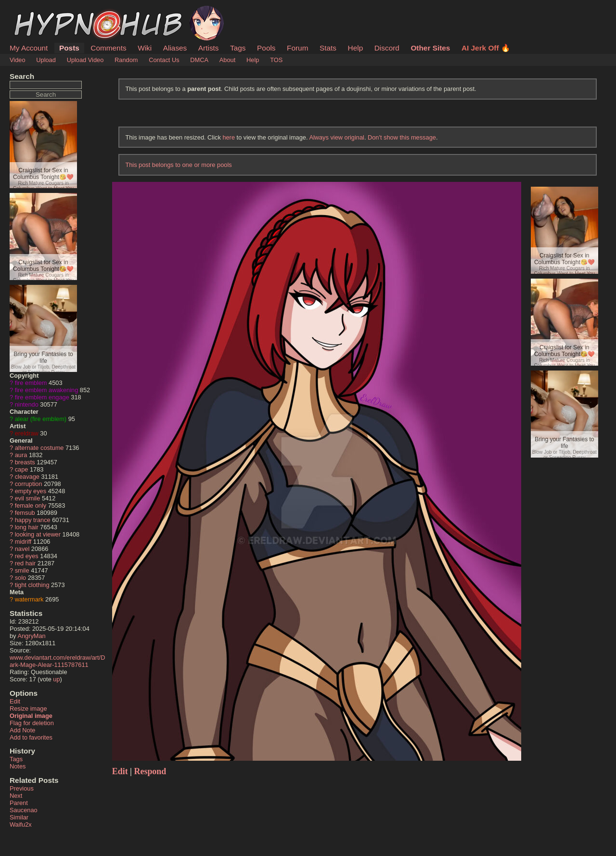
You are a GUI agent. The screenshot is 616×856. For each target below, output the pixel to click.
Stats (328, 48)
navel (22, 549)
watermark (29, 599)
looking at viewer (38, 534)
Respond (150, 771)
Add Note (22, 730)
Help (356, 48)
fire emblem (31, 383)
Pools (266, 48)
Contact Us (164, 60)
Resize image (28, 709)
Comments (108, 48)
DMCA (199, 60)
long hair (27, 527)
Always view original (337, 137)
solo (20, 578)
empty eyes (31, 491)
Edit (15, 701)
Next (16, 796)
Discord (387, 48)
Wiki (145, 48)
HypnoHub (36, 11)
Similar (19, 817)
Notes (18, 766)
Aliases (175, 48)
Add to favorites (31, 737)
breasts (25, 462)
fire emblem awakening (47, 390)
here (229, 137)
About (227, 60)
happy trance (33, 520)
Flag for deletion (32, 723)
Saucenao (24, 810)
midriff (23, 542)
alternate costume (39, 448)
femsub (25, 513)
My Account (29, 48)
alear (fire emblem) (41, 419)
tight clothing (32, 585)
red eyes (27, 556)
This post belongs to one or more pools (178, 165)
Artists (209, 48)
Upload (46, 60)
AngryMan (31, 636)
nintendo (27, 404)
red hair (25, 563)
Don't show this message (402, 137)
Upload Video (85, 60)
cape (22, 469)
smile (22, 570)
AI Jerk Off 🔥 (486, 48)
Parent (19, 803)
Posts (69, 48)
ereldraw (27, 433)
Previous (22, 788)
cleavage (27, 477)
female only (31, 505)
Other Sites (430, 48)
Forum (297, 48)
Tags (238, 48)
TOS (276, 60)
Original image (31, 716)
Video (18, 60)
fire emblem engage (42, 397)
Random (126, 60)
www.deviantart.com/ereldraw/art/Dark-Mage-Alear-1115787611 (57, 661)
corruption (29, 484)
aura (21, 455)
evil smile (28, 498)
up (56, 679)
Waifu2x (21, 824)
